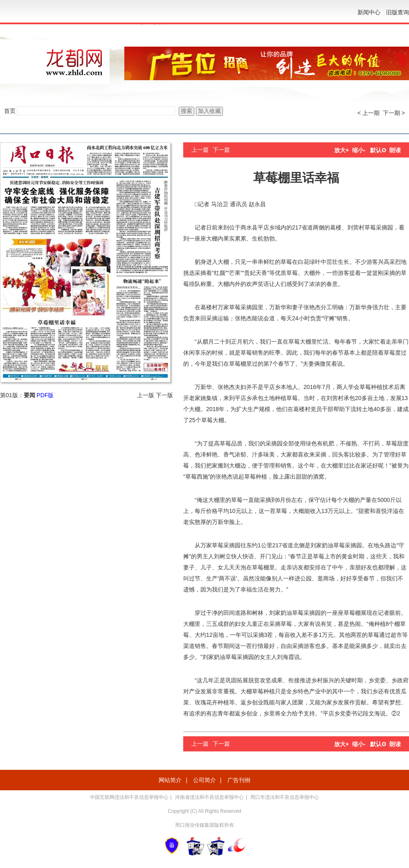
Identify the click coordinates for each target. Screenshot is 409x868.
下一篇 (221, 150)
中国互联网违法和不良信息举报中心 (129, 797)
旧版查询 (398, 12)
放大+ (342, 150)
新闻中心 (369, 12)
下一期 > (394, 113)
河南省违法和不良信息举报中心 (209, 797)
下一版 (164, 395)
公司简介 (204, 780)
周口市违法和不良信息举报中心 (285, 797)
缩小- (359, 150)
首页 (10, 111)
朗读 (395, 150)
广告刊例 (239, 780)
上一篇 (200, 150)
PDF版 (45, 395)
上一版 (146, 395)
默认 (378, 150)
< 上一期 (369, 113)
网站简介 (170, 780)
